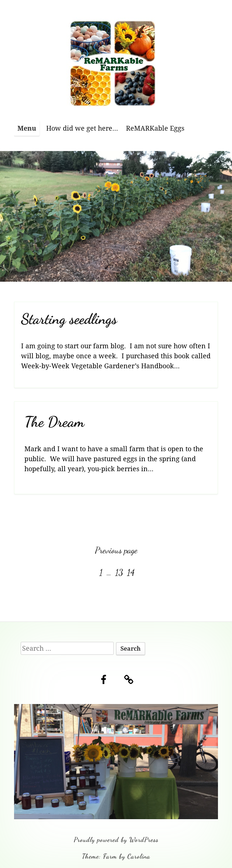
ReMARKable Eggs (155, 128)
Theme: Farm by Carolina (116, 856)
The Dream (54, 422)
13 (120, 572)
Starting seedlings (69, 319)
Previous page (116, 550)
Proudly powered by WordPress (116, 839)
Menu (27, 128)
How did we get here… (82, 128)
